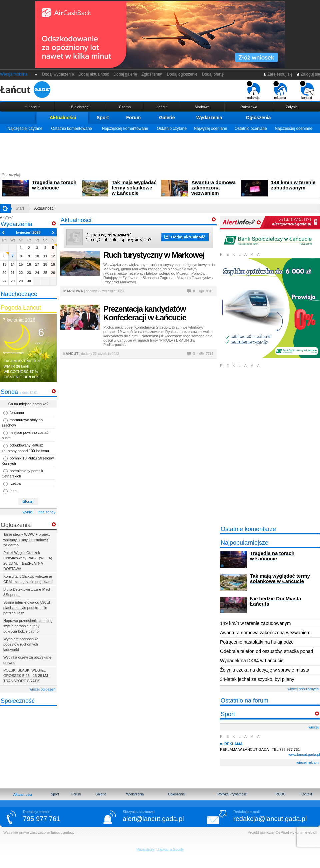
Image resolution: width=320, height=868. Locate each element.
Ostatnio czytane (171, 129)
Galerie (167, 118)
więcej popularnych (303, 689)
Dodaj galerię (125, 74)
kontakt (307, 90)
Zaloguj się (308, 74)
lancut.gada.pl (63, 832)
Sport (103, 118)
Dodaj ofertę (213, 74)
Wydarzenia (209, 118)
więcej (313, 727)
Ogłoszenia (258, 118)
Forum (134, 118)
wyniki (28, 512)
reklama (280, 90)
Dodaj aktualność (93, 74)
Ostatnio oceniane (251, 129)
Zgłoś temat (152, 74)
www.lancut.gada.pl (304, 754)
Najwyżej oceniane (210, 129)
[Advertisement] (160, 151)
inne (13, 491)
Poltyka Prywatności (232, 794)
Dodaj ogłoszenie (182, 74)
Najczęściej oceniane (293, 129)
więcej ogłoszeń (42, 689)
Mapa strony (145, 850)
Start (20, 208)
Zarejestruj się (278, 74)
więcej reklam (307, 762)
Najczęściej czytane (25, 129)
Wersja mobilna (14, 74)
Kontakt (306, 794)
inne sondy (46, 512)
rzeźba (15, 483)
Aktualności (63, 118)
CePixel (282, 832)
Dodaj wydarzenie (58, 74)
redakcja (253, 90)
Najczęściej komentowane (125, 129)
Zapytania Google (170, 850)
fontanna (17, 413)
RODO (281, 794)
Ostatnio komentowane (71, 129)
